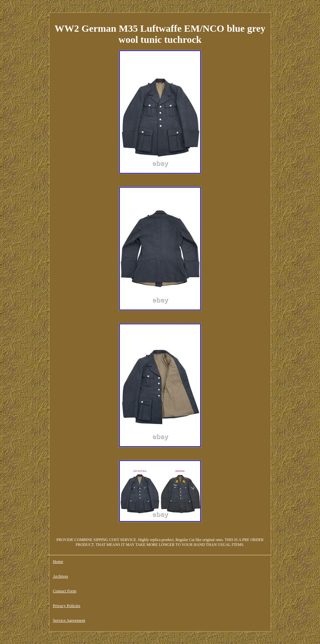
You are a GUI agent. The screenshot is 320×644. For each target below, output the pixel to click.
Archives (61, 576)
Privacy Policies (67, 606)
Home (58, 561)
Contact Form (65, 591)
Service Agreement (69, 620)
